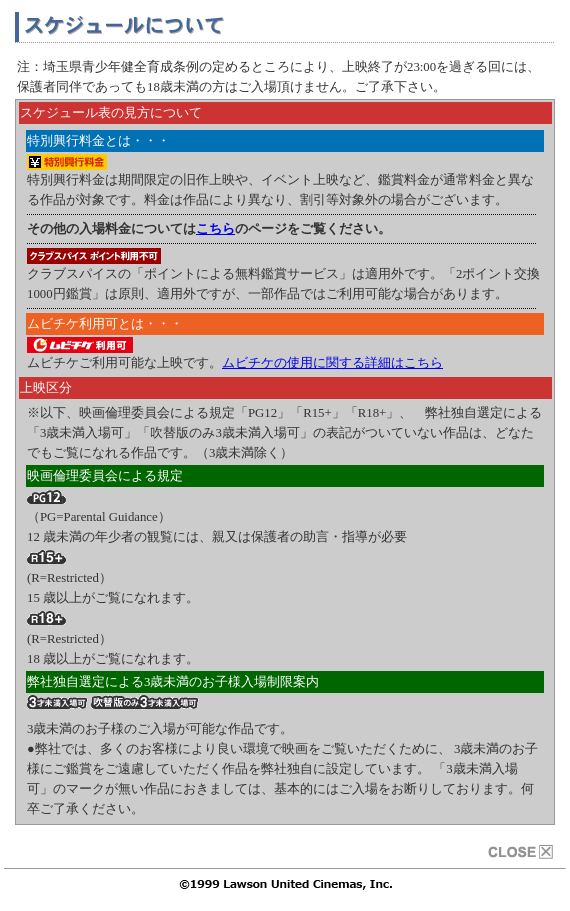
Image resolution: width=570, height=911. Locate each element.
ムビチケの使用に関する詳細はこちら (332, 363)
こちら (215, 229)
